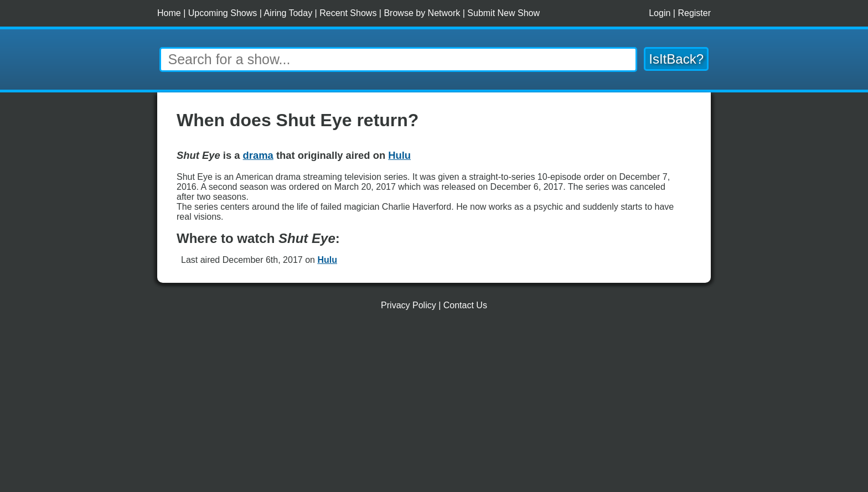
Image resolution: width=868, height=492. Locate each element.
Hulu (327, 260)
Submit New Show (503, 13)
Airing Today (288, 13)
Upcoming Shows (223, 13)
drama (258, 155)
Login (660, 13)
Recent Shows (348, 13)
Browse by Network (422, 13)
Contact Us (465, 305)
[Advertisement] (434, 406)
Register (694, 13)
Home (169, 13)
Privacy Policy (409, 305)
